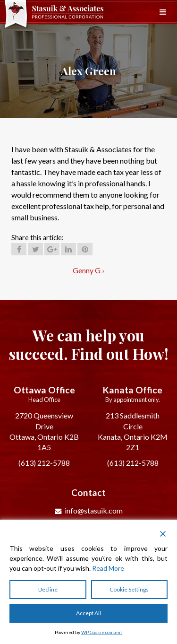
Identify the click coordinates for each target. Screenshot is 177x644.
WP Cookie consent (102, 632)
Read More (108, 568)
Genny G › (88, 270)
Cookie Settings (129, 589)
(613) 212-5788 (44, 463)
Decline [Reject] (48, 589)
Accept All (88, 613)
